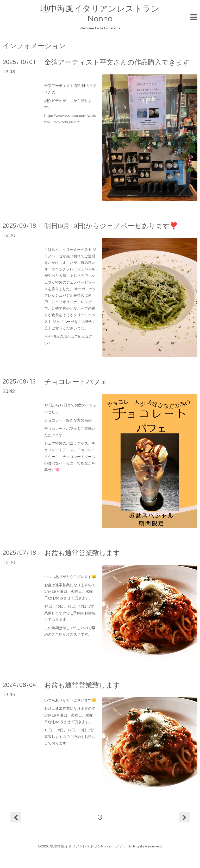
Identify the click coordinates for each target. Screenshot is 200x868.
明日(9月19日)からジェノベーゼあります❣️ (111, 226)
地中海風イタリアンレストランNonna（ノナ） (88, 846)
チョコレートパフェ (76, 382)
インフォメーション (34, 46)
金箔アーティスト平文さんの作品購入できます (117, 62)
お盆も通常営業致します (82, 553)
